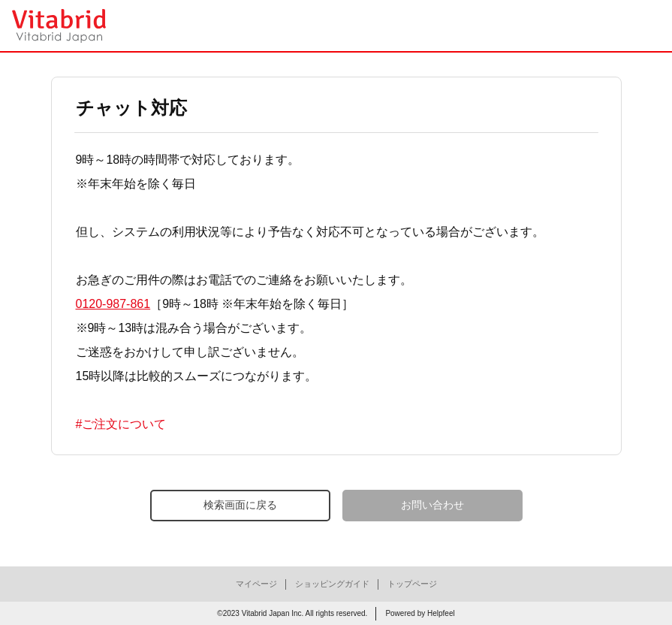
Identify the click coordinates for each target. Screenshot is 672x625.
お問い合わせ (432, 505)
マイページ (256, 584)
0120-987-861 (113, 304)
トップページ (412, 584)
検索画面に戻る (240, 505)
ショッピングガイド (332, 584)
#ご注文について (121, 424)
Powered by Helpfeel (420, 613)
